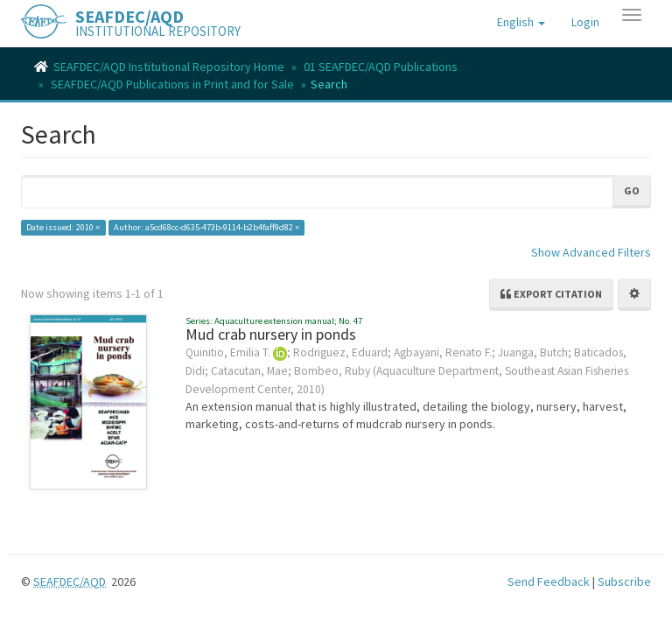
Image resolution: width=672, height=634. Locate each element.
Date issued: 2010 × (63, 227)
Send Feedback (549, 581)
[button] (521, 22)
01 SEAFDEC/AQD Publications (381, 67)
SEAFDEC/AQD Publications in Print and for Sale (172, 84)
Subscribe (624, 581)
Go (632, 190)
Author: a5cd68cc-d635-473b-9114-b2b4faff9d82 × (206, 227)
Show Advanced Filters (591, 252)
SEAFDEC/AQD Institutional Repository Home (169, 67)
